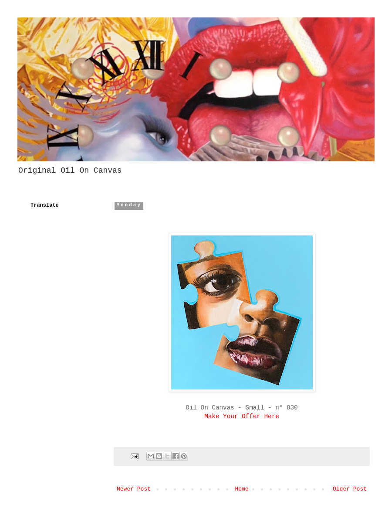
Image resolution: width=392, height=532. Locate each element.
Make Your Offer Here (242, 416)
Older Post (350, 489)
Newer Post (134, 489)
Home (242, 489)
